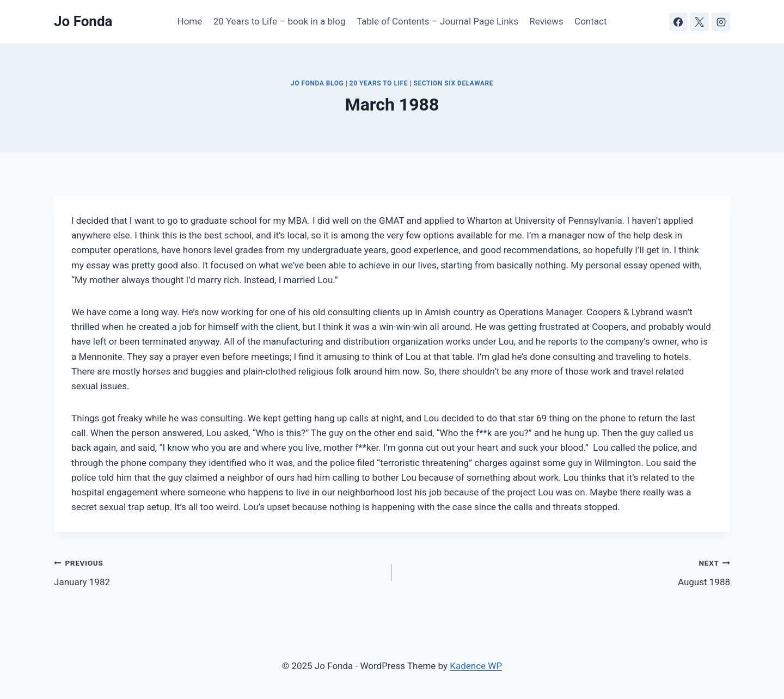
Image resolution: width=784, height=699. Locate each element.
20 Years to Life (379, 83)
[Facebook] (678, 22)
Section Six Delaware (454, 83)
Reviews (546, 21)
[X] (700, 22)
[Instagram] (721, 22)
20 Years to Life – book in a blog (280, 21)
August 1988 (566, 571)
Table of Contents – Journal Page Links (437, 21)
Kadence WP (476, 666)
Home (190, 21)
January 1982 (218, 571)
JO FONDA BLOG (317, 83)
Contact (590, 21)
